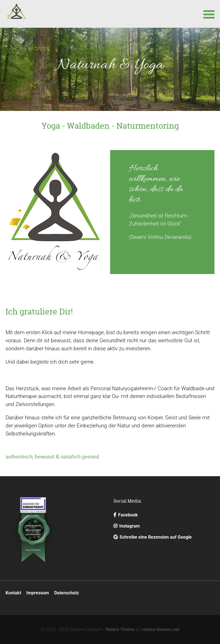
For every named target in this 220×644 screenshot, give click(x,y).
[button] (209, 14)
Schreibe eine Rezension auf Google (153, 537)
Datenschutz (67, 593)
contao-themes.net (160, 629)
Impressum (38, 593)
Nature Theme (120, 629)
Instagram (127, 526)
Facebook (126, 515)
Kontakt (13, 593)
